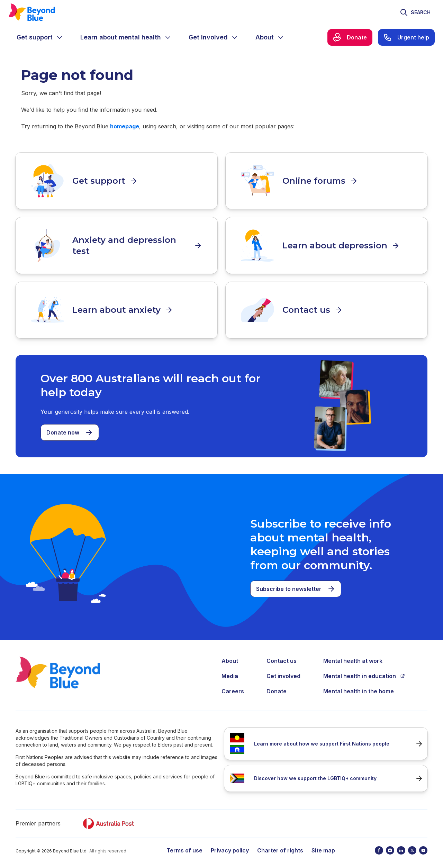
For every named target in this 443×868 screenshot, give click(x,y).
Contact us (282, 658)
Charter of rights (280, 847)
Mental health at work (353, 658)
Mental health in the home (359, 688)
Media (230, 673)
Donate (277, 688)
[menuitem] (40, 37)
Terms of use (184, 847)
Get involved (283, 673)
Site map (323, 847)
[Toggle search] (415, 12)
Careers (233, 688)
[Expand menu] (60, 37)
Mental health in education (364, 673)
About (230, 658)
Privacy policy (230, 847)
